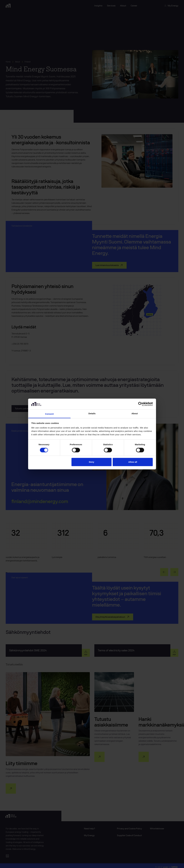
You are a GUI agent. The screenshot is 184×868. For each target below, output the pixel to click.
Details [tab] (92, 413)
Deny (92, 462)
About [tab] (135, 413)
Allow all (133, 462)
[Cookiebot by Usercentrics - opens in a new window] (140, 404)
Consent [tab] (49, 414)
